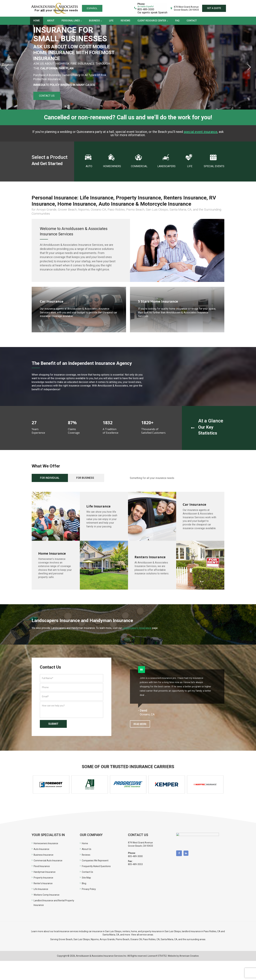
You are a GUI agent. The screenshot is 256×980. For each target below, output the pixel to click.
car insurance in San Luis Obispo (105, 931)
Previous (7, 67)
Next (249, 67)
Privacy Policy (89, 889)
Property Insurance (43, 878)
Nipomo (95, 939)
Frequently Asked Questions (96, 866)
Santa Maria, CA (111, 935)
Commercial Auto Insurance (48, 861)
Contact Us (87, 872)
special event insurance (200, 132)
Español (92, 8)
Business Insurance (44, 855)
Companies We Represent (95, 861)
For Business (85, 478)
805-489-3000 (135, 856)
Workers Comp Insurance (47, 895)
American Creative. (189, 956)
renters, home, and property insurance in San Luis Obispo (152, 931)
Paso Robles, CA (212, 931)
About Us (87, 849)
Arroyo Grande (107, 939)
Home (85, 843)
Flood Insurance (42, 866)
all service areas (145, 935)
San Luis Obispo (82, 939)
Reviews (86, 855)
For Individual (50, 478)
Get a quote (214, 8)
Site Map (86, 878)
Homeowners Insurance (46, 843)
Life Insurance (41, 889)
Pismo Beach (123, 939)
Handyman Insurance (45, 872)
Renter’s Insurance (43, 883)
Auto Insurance (41, 849)
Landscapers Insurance (137, 628)
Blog (84, 883)
